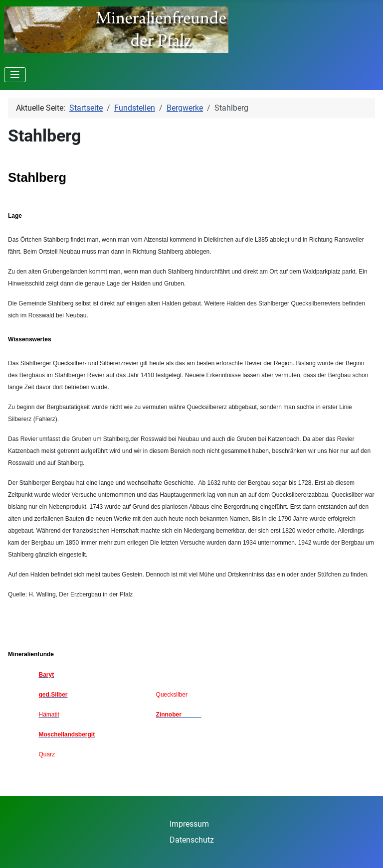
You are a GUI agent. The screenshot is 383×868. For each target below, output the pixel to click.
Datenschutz (192, 840)
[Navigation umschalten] (15, 75)
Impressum (189, 824)
